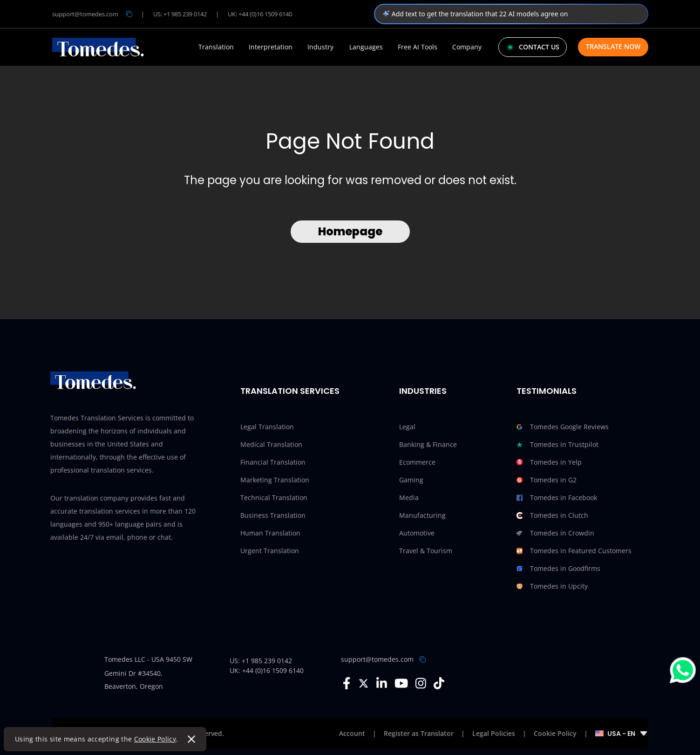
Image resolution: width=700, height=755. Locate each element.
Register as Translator (419, 733)
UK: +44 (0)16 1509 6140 (260, 14)
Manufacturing (422, 515)
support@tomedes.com (377, 659)
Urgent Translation (270, 551)
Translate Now (613, 46)
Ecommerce (417, 462)
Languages (366, 47)
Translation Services (290, 391)
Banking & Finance (428, 444)
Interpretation (271, 47)
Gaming (411, 480)
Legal (407, 427)
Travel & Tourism (426, 551)
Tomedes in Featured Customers (574, 551)
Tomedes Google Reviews (563, 427)
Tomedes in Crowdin (555, 533)
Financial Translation (273, 462)
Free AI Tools (418, 47)
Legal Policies (494, 733)
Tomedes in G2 (547, 480)
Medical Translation (271, 444)
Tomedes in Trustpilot (557, 445)
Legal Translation (267, 427)
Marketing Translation (275, 480)
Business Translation (273, 515)
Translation (216, 47)
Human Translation (270, 533)
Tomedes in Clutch (552, 515)
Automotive (417, 533)
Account (352, 733)
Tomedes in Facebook (557, 498)
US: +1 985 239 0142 (180, 14)
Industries (423, 391)
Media (409, 498)
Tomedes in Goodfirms (558, 569)
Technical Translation (274, 498)
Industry (320, 47)
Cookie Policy (155, 739)
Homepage (350, 231)
